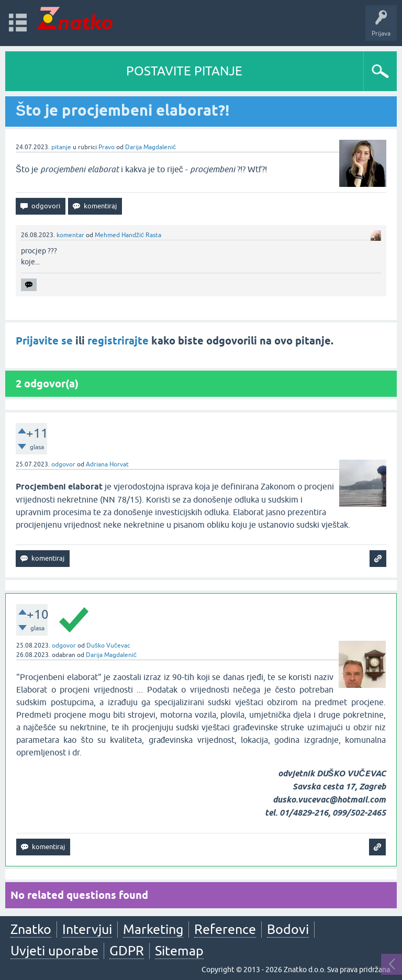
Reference (225, 929)
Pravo (107, 147)
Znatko (31, 929)
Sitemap (179, 951)
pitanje (61, 147)
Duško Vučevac (108, 645)
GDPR (127, 951)
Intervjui (87, 929)
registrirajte (118, 341)
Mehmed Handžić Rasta (128, 235)
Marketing (153, 929)
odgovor (63, 464)
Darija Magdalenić (150, 147)
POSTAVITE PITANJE (184, 71)
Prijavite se (44, 341)
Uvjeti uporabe (54, 951)
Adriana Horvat (107, 464)
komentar (70, 235)
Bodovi (288, 929)
